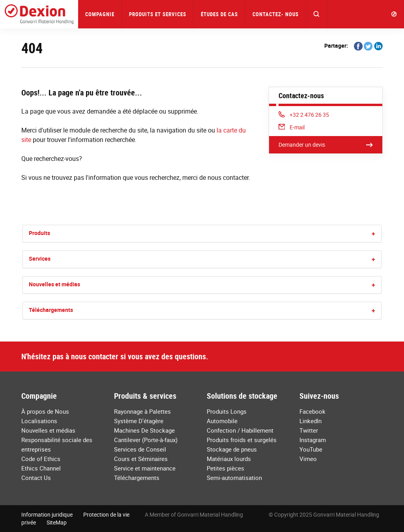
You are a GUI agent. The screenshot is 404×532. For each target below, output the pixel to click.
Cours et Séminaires (141, 459)
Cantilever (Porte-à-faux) (146, 440)
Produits (39, 233)
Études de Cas (219, 14)
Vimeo (308, 459)
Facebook (312, 411)
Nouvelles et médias (54, 284)
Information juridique (47, 514)
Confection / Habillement (240, 430)
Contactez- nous (276, 14)
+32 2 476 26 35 (304, 115)
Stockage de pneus (232, 449)
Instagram (313, 440)
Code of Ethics (41, 459)
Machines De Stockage (144, 430)
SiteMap (57, 522)
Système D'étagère (139, 421)
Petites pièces (225, 468)
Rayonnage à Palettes (142, 411)
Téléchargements (51, 310)
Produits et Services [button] (158, 14)
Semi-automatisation (234, 478)
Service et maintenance (145, 468)
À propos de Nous (45, 411)
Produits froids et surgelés (242, 440)
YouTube (311, 449)
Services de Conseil (140, 449)
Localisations (39, 421)
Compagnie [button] (100, 14)
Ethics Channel (41, 468)
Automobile (222, 421)
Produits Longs (227, 411)
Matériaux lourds (229, 459)
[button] (317, 14)
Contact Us (36, 478)
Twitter (309, 430)
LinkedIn (310, 421)
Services (40, 259)
